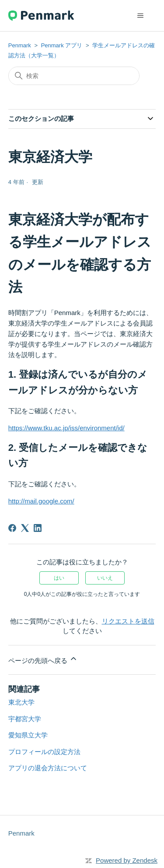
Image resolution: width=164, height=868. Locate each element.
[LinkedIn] (38, 528)
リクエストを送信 (128, 621)
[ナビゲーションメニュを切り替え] (140, 16)
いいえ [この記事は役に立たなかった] (105, 578)
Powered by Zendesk (127, 860)
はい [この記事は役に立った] (59, 578)
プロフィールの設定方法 (44, 752)
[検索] (74, 76)
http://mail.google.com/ (41, 501)
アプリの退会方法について (48, 768)
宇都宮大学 (25, 719)
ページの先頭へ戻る (43, 659)
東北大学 (21, 702)
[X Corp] (25, 528)
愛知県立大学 (28, 735)
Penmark (20, 45)
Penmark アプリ (62, 45)
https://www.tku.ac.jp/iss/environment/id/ (66, 428)
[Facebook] (12, 528)
